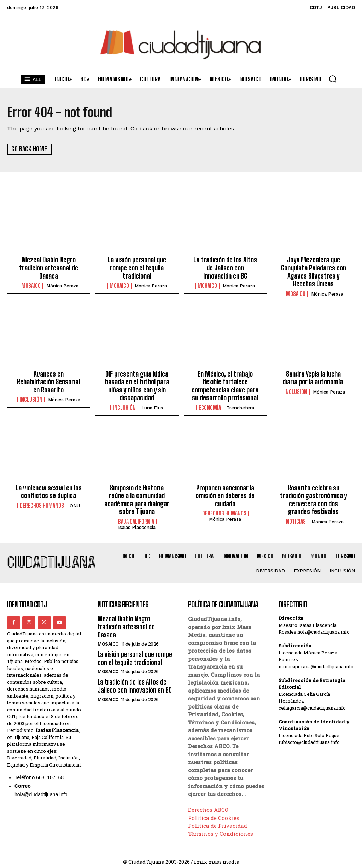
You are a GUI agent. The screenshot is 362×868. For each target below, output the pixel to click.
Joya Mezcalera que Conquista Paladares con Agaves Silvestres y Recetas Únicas (313, 271)
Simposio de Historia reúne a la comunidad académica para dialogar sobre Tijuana (137, 496)
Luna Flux (152, 405)
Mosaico (31, 285)
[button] (333, 79)
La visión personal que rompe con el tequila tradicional (137, 267)
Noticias (296, 517)
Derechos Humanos (42, 502)
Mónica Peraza (62, 285)
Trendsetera (240, 405)
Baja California (136, 517)
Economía (210, 405)
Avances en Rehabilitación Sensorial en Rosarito (48, 380)
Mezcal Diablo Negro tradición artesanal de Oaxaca (48, 267)
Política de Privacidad (218, 821)
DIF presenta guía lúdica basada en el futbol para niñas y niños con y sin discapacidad (137, 384)
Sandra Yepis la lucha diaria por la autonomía (313, 376)
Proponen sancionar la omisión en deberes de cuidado (225, 492)
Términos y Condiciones (221, 829)
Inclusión (31, 397)
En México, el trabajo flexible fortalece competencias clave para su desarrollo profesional (225, 384)
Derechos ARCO (208, 805)
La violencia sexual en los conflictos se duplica (49, 489)
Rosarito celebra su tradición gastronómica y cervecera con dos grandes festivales (314, 496)
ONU (75, 502)
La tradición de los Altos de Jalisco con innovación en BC (225, 267)
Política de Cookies (214, 814)
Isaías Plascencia (137, 523)
